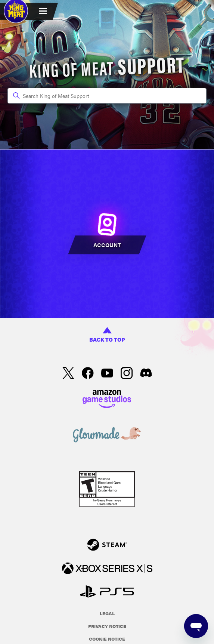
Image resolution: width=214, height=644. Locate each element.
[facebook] (88, 374)
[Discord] (146, 374)
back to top (107, 335)
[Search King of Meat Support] (107, 96)
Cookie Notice (107, 639)
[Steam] (107, 546)
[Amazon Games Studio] (107, 400)
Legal (107, 613)
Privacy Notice (107, 626)
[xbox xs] (107, 569)
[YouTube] (107, 374)
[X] (68, 374)
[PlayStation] (107, 593)
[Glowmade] (107, 436)
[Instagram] (127, 374)
